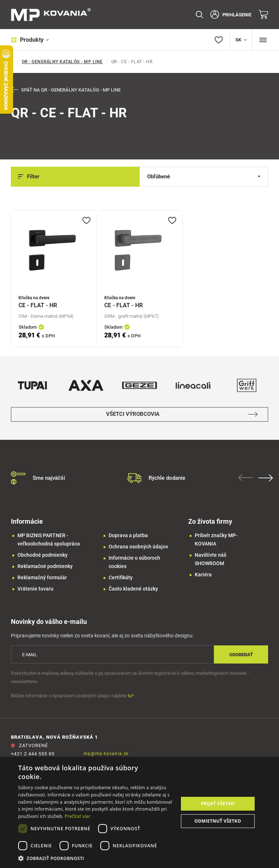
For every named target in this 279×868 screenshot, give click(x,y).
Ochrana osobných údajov (138, 547)
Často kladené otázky (133, 589)
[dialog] (139, 812)
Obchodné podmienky (43, 555)
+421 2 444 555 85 (33, 754)
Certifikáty (121, 577)
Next (266, 478)
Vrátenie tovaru (35, 589)
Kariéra (203, 575)
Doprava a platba (128, 535)
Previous (246, 478)
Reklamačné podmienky (45, 566)
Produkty (30, 40)
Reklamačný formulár (42, 577)
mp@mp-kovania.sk (106, 754)
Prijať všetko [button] (218, 804)
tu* (131, 696)
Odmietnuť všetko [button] (218, 821)
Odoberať (241, 655)
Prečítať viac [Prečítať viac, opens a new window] (78, 816)
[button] (96, 858)
